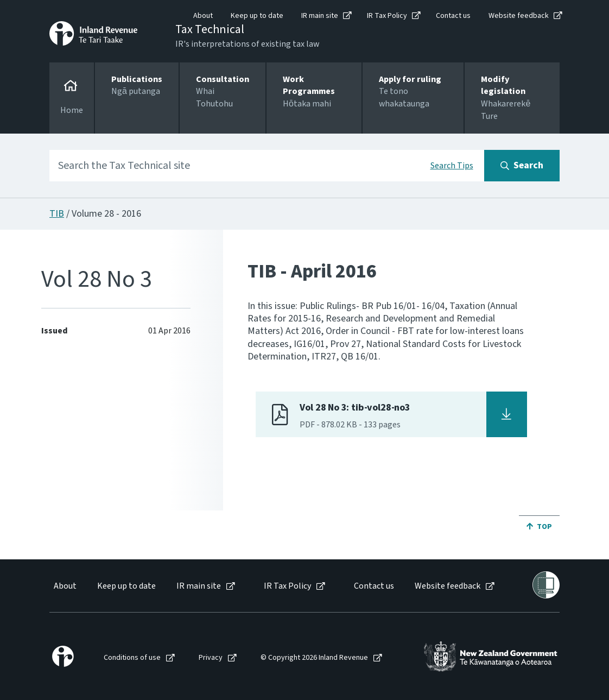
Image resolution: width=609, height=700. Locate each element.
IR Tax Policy (387, 16)
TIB (57, 214)
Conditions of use (132, 658)
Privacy (211, 658)
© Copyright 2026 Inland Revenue (314, 658)
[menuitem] (64, 586)
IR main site (320, 16)
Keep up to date (257, 16)
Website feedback (519, 16)
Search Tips (452, 166)
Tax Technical (210, 29)
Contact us (453, 16)
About (203, 16)
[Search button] (522, 166)
